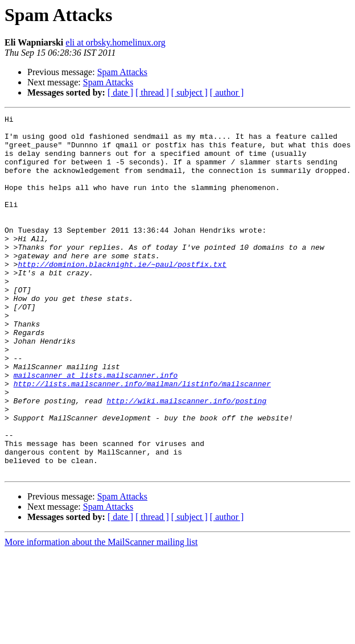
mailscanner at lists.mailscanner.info (96, 428)
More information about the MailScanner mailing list (101, 614)
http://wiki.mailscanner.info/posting (186, 459)
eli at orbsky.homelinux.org (115, 42)
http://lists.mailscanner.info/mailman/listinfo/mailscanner (142, 438)
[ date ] (120, 92)
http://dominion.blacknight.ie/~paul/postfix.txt (122, 295)
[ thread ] (152, 92)
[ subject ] (189, 92)
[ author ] (227, 92)
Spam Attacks (122, 72)
